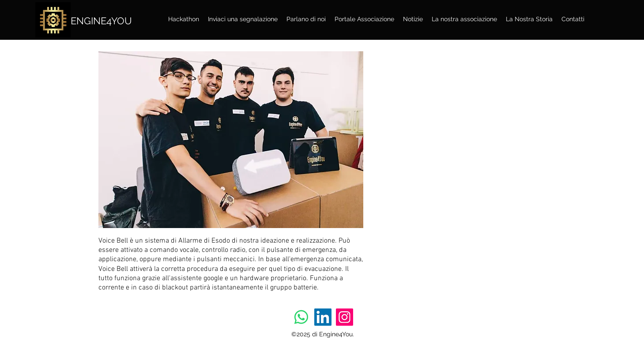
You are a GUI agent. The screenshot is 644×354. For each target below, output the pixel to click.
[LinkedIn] (323, 317)
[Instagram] (345, 317)
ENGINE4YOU (101, 21)
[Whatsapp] (301, 317)
